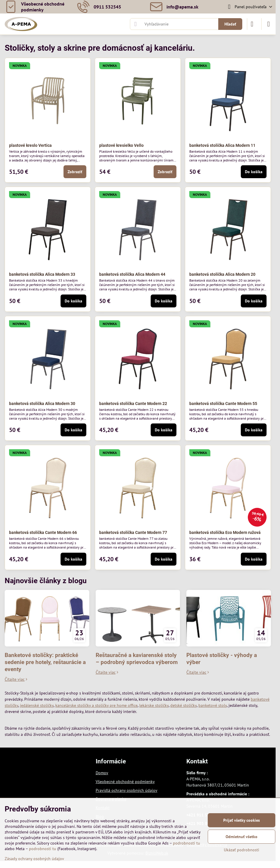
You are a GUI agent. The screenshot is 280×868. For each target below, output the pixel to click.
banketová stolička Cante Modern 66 (43, 532)
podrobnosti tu (187, 843)
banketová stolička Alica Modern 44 (132, 274)
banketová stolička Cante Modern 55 (223, 404)
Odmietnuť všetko (242, 837)
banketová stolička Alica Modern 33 (42, 274)
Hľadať (230, 24)
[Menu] (269, 24)
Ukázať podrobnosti (242, 850)
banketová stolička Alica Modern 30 (42, 404)
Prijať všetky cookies (242, 820)
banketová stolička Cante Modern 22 (133, 404)
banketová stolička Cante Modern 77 (133, 532)
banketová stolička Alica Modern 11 (222, 145)
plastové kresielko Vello (121, 145)
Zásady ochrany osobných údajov (34, 859)
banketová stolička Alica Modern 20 (222, 274)
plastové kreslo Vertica (30, 145)
